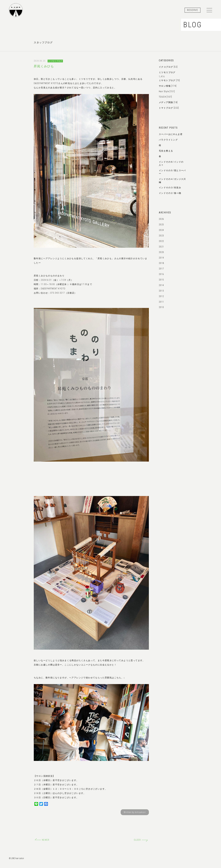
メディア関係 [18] (168, 102)
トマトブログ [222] (169, 108)
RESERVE (193, 10)
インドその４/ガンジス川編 (172, 182)
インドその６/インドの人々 (171, 165)
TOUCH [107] (165, 97)
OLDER (141, 840)
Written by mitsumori (135, 812)
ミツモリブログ (55, 61)
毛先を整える (166, 152)
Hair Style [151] (167, 91)
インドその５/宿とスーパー (172, 174)
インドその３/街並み (170, 189)
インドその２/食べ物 (170, 194)
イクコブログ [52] (168, 67)
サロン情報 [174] (168, 86)
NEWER (42, 840)
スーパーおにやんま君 (171, 135)
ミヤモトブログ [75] (169, 80)
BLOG (193, 25)
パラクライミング (168, 141)
